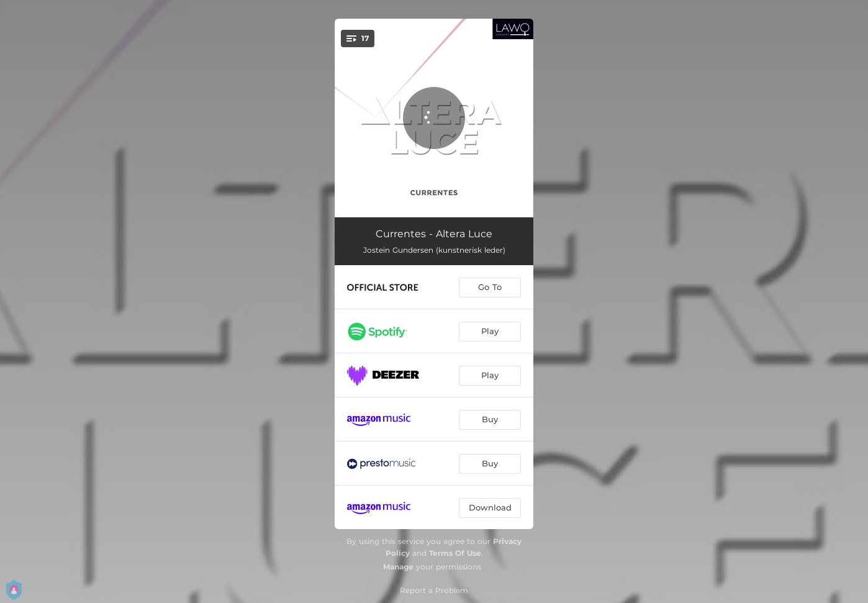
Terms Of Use (455, 553)
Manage (398, 567)
